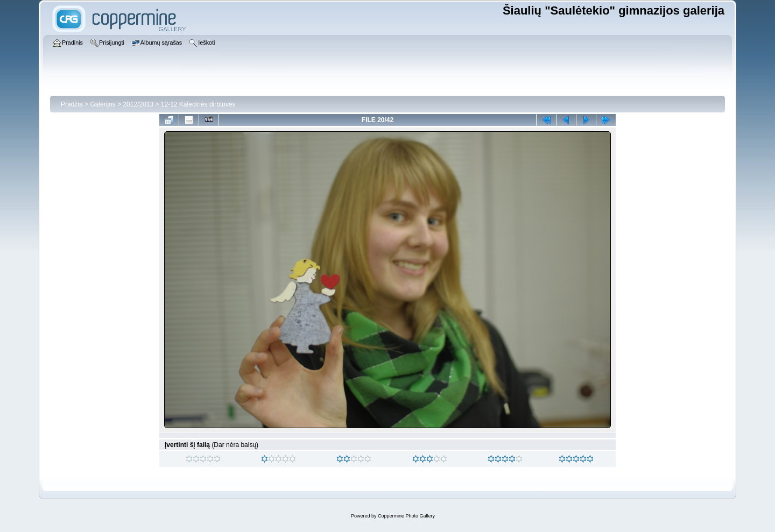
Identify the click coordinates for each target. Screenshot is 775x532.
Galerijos (103, 104)
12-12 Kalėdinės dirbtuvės (198, 104)
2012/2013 (138, 104)
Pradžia (72, 104)
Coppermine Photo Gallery (406, 516)
